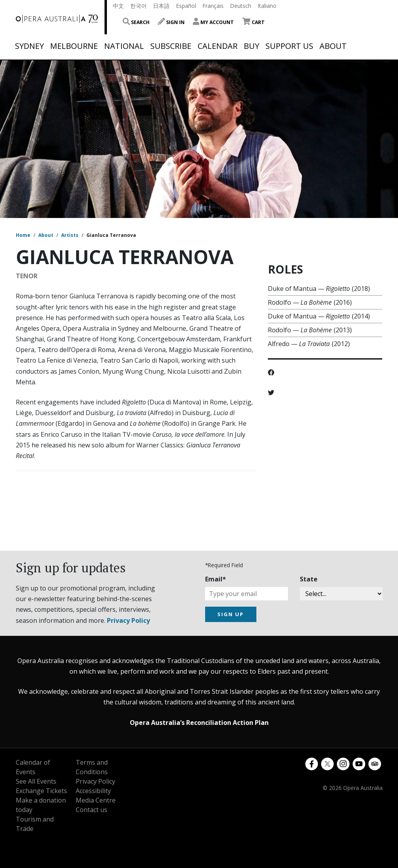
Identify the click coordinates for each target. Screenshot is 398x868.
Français (213, 6)
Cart (253, 22)
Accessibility (93, 791)
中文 (118, 6)
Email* (216, 579)
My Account (213, 22)
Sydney (29, 46)
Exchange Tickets (41, 791)
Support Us (289, 46)
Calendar (218, 46)
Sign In (171, 22)
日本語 (161, 6)
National (124, 46)
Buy (251, 46)
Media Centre (96, 800)
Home (23, 235)
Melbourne (74, 46)
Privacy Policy (128, 620)
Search (136, 22)
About (333, 46)
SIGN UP (231, 614)
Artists (70, 235)
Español (186, 6)
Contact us (92, 810)
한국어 (138, 6)
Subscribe (171, 46)
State (309, 579)
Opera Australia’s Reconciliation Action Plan (199, 723)
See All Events (36, 781)
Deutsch (241, 6)
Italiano (267, 6)
